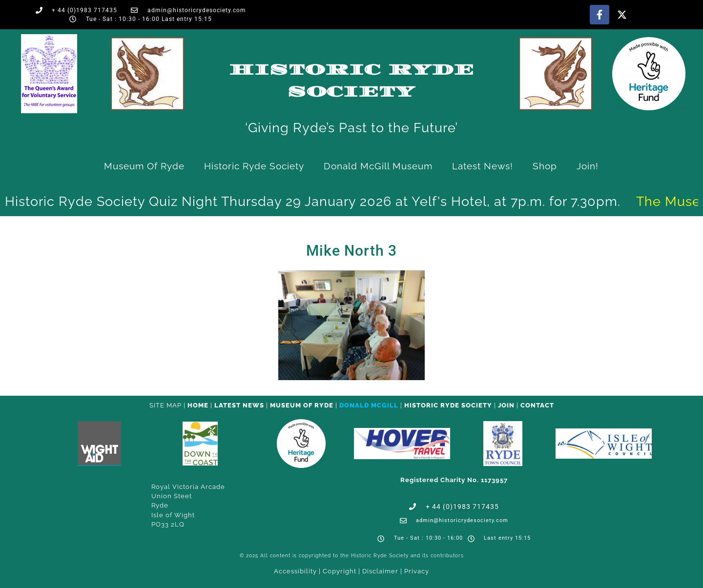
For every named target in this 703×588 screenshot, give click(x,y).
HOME (198, 405)
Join (506, 405)
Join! (588, 166)
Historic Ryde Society (254, 166)
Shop (545, 166)
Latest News (239, 405)
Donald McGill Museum (378, 166)
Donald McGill (369, 405)
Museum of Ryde (144, 166)
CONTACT (537, 405)
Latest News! (483, 166)
